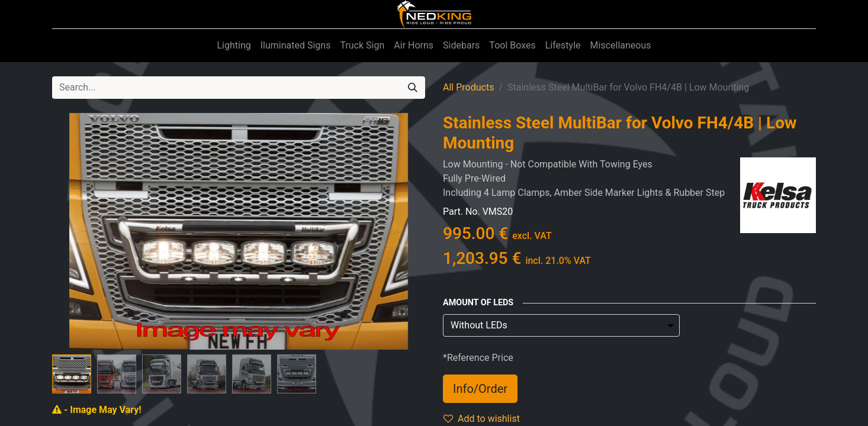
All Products (468, 87)
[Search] (413, 88)
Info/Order (480, 389)
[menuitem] (234, 46)
